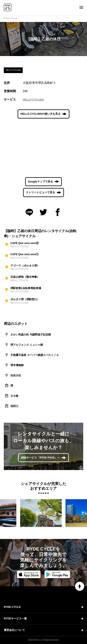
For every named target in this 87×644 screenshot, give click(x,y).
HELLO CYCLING (33, 100)
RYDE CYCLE (10, 18)
